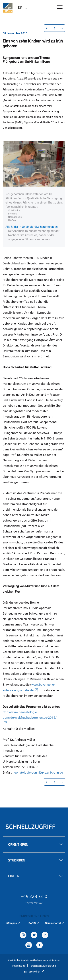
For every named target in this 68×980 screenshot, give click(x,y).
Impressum (18, 966)
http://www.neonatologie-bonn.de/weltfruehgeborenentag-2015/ (30, 717)
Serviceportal (55, 923)
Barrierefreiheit (34, 972)
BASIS (34, 923)
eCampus (13, 923)
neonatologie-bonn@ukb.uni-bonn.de (38, 772)
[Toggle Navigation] (60, 7)
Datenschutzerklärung (44, 966)
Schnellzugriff (30, 826)
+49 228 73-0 (34, 896)
